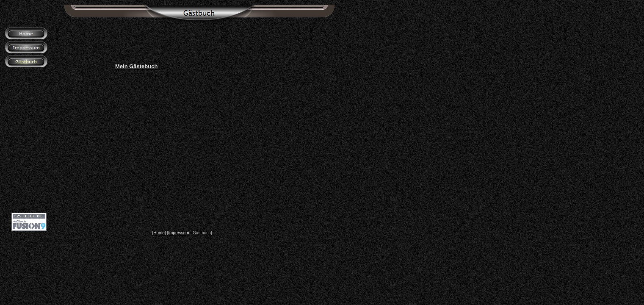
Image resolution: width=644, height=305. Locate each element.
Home (159, 233)
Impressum (178, 233)
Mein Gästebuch (136, 66)
